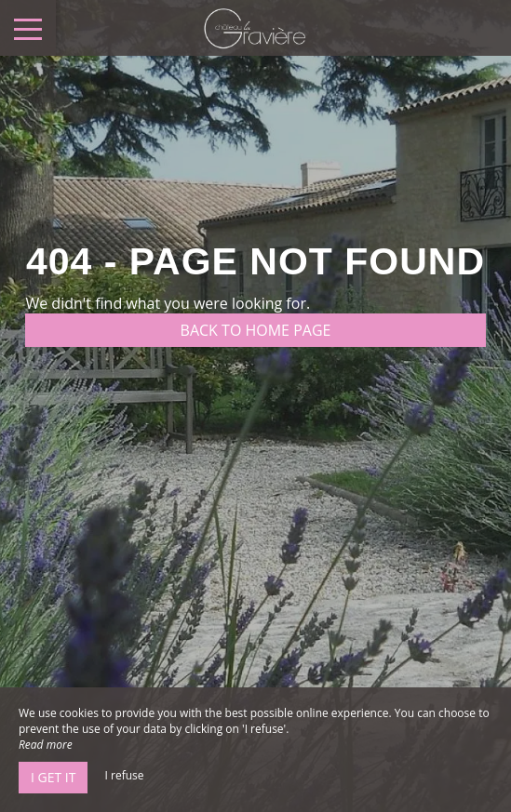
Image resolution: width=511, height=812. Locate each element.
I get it (53, 777)
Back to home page (256, 330)
